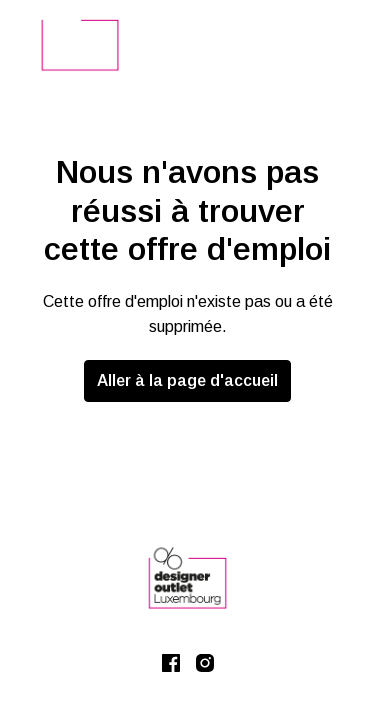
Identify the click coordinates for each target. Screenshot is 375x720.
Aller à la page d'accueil (187, 380)
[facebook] (171, 663)
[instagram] (205, 663)
